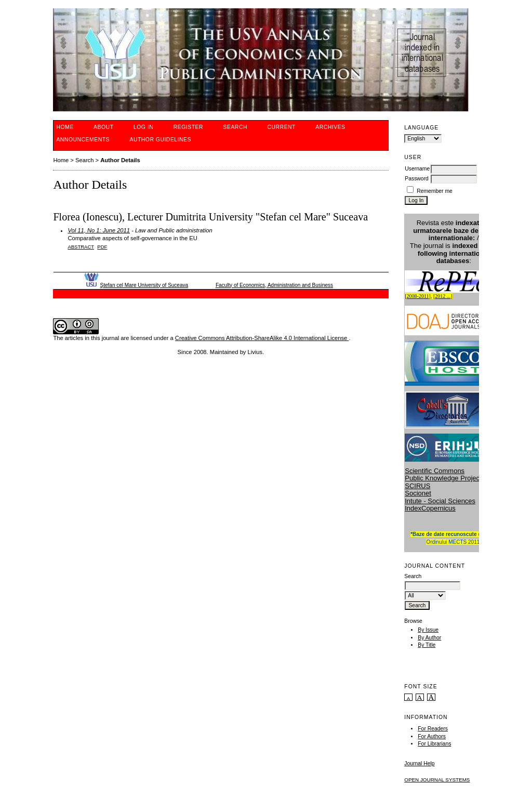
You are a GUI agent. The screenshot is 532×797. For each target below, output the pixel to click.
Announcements (83, 140)
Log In (143, 127)
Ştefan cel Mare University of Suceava (144, 285)
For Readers (433, 729)
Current (281, 127)
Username (417, 169)
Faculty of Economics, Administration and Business (274, 285)
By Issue (428, 630)
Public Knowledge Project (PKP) (453, 478)
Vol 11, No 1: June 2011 (99, 230)
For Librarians (434, 744)
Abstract (81, 247)
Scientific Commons (435, 471)
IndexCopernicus (430, 508)
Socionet (418, 493)
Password (417, 179)
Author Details (120, 160)
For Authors (432, 736)
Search (235, 127)
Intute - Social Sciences (440, 501)
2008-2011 (418, 296)
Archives (330, 127)
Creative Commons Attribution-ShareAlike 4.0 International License (262, 338)
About (103, 127)
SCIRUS (417, 486)
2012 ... (443, 296)
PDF (102, 247)
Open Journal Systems (437, 780)
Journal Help (419, 763)
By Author (429, 638)
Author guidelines (160, 140)
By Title (427, 645)
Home (65, 127)
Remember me (435, 191)
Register (188, 127)
